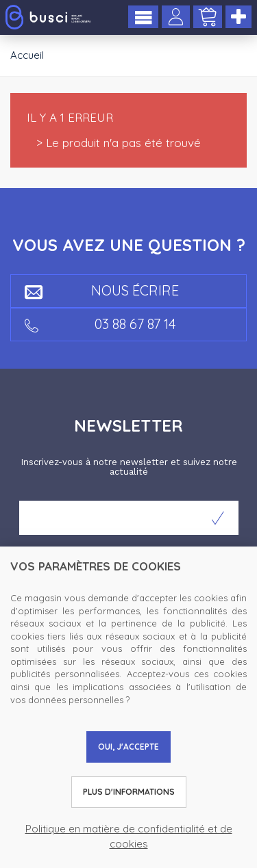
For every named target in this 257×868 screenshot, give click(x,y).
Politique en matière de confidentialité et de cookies (129, 836)
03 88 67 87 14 (100, 324)
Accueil (27, 55)
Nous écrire (102, 290)
